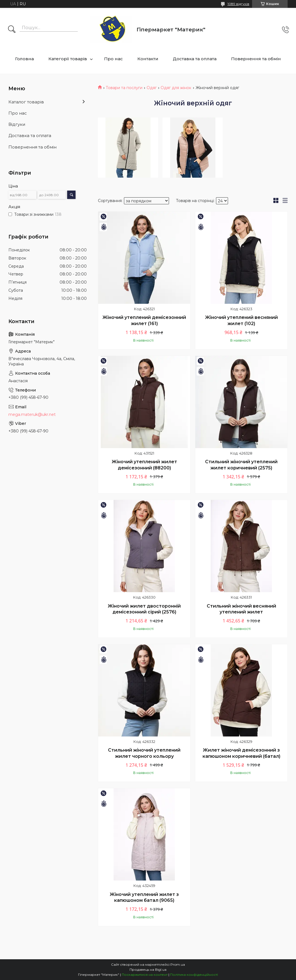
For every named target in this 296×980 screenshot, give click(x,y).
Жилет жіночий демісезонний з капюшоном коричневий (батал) (241, 753)
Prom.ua (178, 964)
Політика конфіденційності (194, 975)
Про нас (113, 59)
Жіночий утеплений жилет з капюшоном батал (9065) (144, 897)
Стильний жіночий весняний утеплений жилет (241, 609)
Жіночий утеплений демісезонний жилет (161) (144, 320)
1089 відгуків (238, 4)
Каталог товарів (26, 102)
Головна (24, 59)
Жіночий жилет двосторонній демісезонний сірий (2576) (144, 609)
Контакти (148, 59)
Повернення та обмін (256, 59)
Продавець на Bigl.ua (148, 969)
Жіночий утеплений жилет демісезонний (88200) (144, 465)
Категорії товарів (68, 59)
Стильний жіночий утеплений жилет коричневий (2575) (241, 465)
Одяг (152, 88)
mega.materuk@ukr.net (32, 414)
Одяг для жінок (176, 88)
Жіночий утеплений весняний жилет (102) (241, 320)
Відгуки (17, 124)
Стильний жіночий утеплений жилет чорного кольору (144, 753)
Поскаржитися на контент (145, 975)
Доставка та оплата (195, 59)
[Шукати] (12, 30)
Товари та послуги (124, 88)
